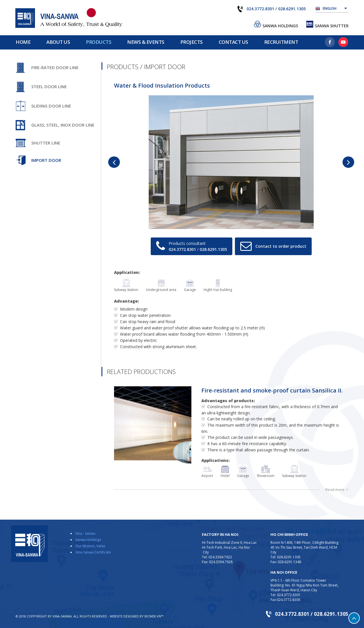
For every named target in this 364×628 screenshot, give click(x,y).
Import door (46, 160)
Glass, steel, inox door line (63, 125)
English (335, 8)
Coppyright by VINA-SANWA (49, 616)
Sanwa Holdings (280, 26)
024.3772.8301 (260, 9)
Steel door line (49, 86)
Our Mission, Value (90, 546)
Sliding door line (51, 106)
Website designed (124, 616)
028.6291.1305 (292, 9)
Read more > (337, 489)
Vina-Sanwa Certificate (93, 552)
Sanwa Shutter (332, 26)
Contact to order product (281, 246)
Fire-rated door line (55, 67)
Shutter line (46, 143)
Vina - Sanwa (85, 533)
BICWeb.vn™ (154, 616)
